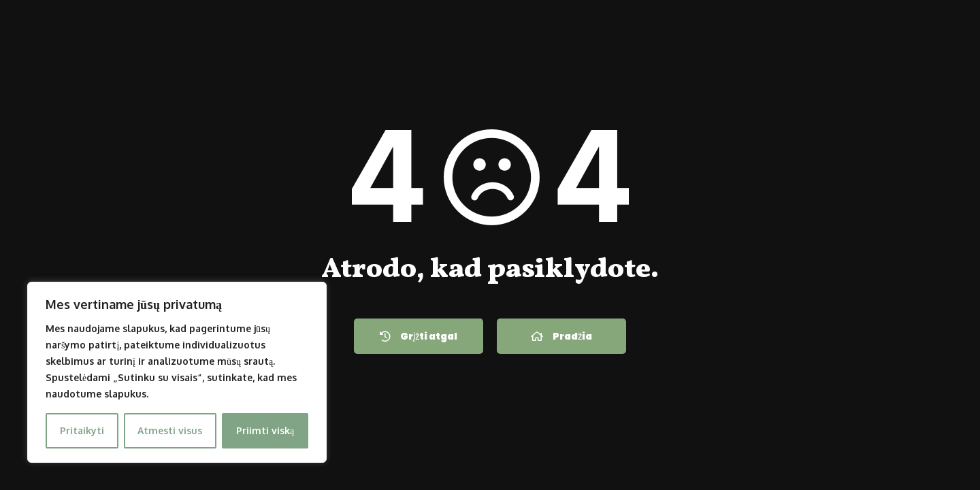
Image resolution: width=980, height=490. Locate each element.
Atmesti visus (170, 430)
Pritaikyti (82, 430)
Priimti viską (265, 430)
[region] (177, 372)
